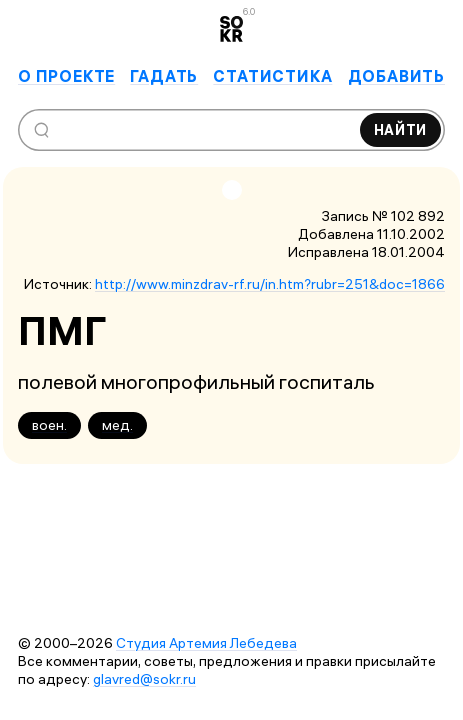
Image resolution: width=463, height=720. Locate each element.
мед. (117, 425)
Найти (401, 130)
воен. (49, 425)
